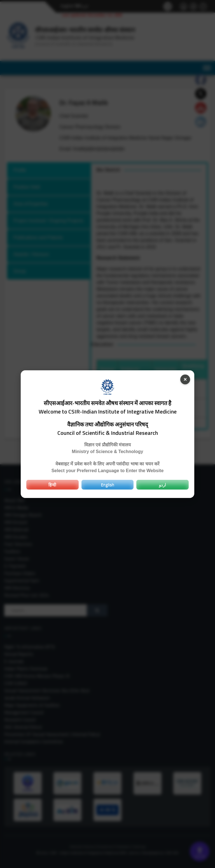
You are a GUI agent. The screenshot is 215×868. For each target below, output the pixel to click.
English (107, 484)
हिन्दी (52, 484)
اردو (163, 484)
